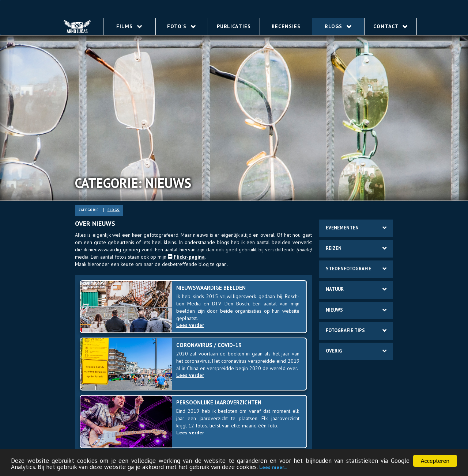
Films (129, 26)
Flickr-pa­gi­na (186, 257)
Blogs (338, 26)
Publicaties (234, 26)
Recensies (286, 26)
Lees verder (192, 325)
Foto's (182, 26)
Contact (390, 26)
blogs (114, 210)
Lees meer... (273, 468)
